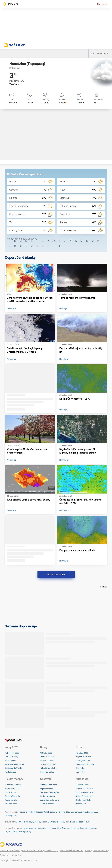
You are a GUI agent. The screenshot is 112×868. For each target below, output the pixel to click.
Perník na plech (11, 804)
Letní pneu (72, 828)
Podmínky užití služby (32, 850)
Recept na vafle (11, 800)
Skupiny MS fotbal (83, 761)
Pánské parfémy (24, 832)
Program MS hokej (48, 757)
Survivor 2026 (77, 812)
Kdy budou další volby (13, 768)
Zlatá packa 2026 (63, 812)
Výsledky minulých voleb (15, 764)
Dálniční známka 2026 (85, 789)
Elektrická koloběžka (56, 822)
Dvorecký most (11, 815)
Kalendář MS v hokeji (49, 768)
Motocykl (30, 822)
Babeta (37, 822)
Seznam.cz (102, 4)
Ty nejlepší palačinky (13, 785)
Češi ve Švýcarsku (47, 796)
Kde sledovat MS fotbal (85, 764)
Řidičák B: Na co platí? (85, 796)
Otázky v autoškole (83, 800)
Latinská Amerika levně (50, 800)
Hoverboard (70, 822)
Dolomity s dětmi (47, 804)
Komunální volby (11, 757)
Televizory (93, 828)
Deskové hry (82, 828)
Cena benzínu (49, 812)
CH (54, 241)
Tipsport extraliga (47, 772)
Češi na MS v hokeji (48, 764)
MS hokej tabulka (47, 761)
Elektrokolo (20, 822)
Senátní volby (10, 761)
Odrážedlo (80, 822)
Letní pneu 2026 (82, 785)
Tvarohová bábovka (12, 796)
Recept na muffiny (12, 789)
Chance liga (80, 768)
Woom (44, 822)
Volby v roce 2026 (12, 753)
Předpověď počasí (35, 812)
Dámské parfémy (59, 828)
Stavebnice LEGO (44, 828)
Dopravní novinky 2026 (85, 792)
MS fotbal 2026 (82, 753)
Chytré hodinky (11, 832)
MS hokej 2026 (46, 753)
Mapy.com (23, 812)
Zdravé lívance (11, 792)
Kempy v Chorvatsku (48, 785)
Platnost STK (81, 804)
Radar (88, 850)
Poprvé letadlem (47, 789)
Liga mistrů (80, 772)
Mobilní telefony (29, 828)
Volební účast (10, 772)
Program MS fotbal (83, 757)
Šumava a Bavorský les (49, 792)
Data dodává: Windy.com (72, 850)
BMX (87, 822)
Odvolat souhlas (100, 850)
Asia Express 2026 (91, 812)
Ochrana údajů (51, 850)
